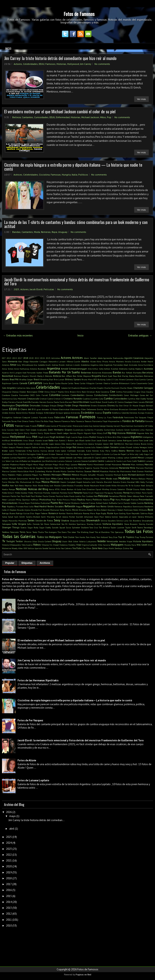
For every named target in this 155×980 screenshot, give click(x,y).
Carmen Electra (103, 383)
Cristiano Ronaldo (73, 399)
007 (4, 358)
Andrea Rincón (58, 365)
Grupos (69, 430)
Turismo (149, 537)
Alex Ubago (23, 361)
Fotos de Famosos (79, 14)
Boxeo (5, 379)
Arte (90, 369)
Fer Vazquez (141, 417)
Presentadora (146, 499)
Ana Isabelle (39, 365)
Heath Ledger (63, 433)
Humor (93, 437)
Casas (150, 383)
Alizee (93, 361)
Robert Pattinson (125, 510)
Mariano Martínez (144, 468)
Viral (79, 545)
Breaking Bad (47, 379)
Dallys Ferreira (9, 402)
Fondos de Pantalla (134, 421)
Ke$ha (115, 451)
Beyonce (87, 376)
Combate (65, 395)
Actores (18, 64)
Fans (109, 417)
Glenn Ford (25, 430)
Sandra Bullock (33, 517)
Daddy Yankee (147, 399)
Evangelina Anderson (12, 417)
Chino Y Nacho (57, 392)
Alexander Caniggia (38, 361)
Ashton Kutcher (111, 369)
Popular (10, 563)
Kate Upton (61, 451)
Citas (143, 392)
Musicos (55, 482)
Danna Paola (53, 402)
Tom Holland (102, 537)
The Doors (62, 532)
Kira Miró (18, 454)
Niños (114, 485)
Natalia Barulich (104, 482)
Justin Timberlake (17, 451)
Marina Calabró (9, 471)
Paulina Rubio (62, 496)
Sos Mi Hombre (69, 524)
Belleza (17, 117)
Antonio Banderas (38, 369)
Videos (37, 545)
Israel (45, 440)
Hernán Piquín (76, 433)
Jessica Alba (60, 444)
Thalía (41, 532)
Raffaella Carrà (116, 503)
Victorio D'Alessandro (11, 545)
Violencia (63, 545)
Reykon (13, 510)
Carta (133, 383)
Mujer (38, 482)
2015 (15, 358)
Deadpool (128, 402)
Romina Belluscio (74, 513)
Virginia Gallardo (89, 545)
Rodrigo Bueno (9, 513)
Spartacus (81, 524)
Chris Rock (81, 392)
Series (31, 520)
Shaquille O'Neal (78, 521)
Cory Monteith (20, 399)
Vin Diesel (54, 545)
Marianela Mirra (127, 468)
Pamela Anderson (51, 493)
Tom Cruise (69, 537)
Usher (76, 541)
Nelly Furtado (147, 482)
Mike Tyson (45, 479)
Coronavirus (7, 399)
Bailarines (97, 373)
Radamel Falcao (88, 503)
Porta (118, 500)
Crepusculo (33, 399)
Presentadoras (10, 503)
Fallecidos (60, 417)
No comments (102, 64)
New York (14, 485)
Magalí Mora (32, 464)
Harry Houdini (30, 433)
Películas (49, 289)
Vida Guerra (27, 545)
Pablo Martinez (35, 493)
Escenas (99, 413)
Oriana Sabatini (118, 489)
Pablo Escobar (21, 493)
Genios (96, 426)
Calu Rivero (120, 379)
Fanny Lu (102, 417)
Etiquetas (27, 563)
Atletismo (123, 369)
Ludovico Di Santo (113, 461)
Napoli (79, 482)
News (21, 485)
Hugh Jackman (57, 437)
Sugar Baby (33, 527)
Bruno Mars (87, 379)
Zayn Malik (108, 548)
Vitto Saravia (104, 545)
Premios (134, 500)
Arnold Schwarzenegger (74, 369)
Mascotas (104, 471)
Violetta (72, 545)
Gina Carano (8, 430)
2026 (9, 812)
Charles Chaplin (96, 388)
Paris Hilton (136, 493)
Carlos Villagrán (87, 383)
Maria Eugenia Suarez (89, 468)
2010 (9, 926)
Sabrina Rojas (147, 513)
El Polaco (54, 409)
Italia (74, 175)
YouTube (77, 548)
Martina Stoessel (84, 471)
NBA (137, 482)
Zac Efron (87, 548)
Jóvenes (80, 447)
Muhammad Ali (27, 482)
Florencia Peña (68, 421)
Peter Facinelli (146, 496)
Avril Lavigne (16, 373)
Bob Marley (123, 376)
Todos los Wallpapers (49, 537)
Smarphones (147, 521)
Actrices (18, 175)
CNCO (32, 395)
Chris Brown (70, 392)
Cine (113, 392)
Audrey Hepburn (136, 369)
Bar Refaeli (127, 373)
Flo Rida (44, 421)
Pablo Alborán (147, 489)
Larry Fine (32, 458)
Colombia (55, 395)
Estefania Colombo (120, 413)
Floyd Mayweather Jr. (112, 421)
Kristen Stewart (56, 454)
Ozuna (136, 489)
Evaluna (149, 413)
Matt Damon (138, 471)
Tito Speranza (117, 532)
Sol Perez (45, 524)
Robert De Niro (94, 510)
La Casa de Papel (118, 454)
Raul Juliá (29, 506)
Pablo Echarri (8, 493)
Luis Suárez (139, 461)
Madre (22, 464)
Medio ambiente (24, 475)
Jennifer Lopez (48, 444)
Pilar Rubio (57, 500)
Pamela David (66, 493)
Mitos (103, 117)
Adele (100, 358)
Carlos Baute (61, 383)
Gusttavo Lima (138, 430)
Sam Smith (19, 517)
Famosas (56, 175)
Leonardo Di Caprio (92, 458)
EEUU (42, 64)
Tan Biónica (104, 527)
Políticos (83, 175)
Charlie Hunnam (112, 388)
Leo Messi (78, 458)
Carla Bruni (49, 383)
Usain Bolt (67, 541)
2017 (20, 358)
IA (106, 437)
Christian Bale (93, 392)
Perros (123, 496)
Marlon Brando (53, 471)
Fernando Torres (9, 421)
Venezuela (112, 541)
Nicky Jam (49, 485)
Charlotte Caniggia (143, 388)
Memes (47, 475)
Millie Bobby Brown (73, 479)
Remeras (46, 232)
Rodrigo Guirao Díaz (25, 513)
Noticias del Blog (38, 489)
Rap (4, 506)
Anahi (48, 365)
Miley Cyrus (57, 478)
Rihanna (83, 510)
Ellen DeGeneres (89, 409)
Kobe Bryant (42, 454)
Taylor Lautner (117, 527)
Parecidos (118, 493)
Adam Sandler (90, 358)
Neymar (28, 485)
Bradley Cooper (26, 379)
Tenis (23, 532)
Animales (133, 365)
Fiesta (31, 421)
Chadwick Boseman (80, 388)
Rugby (104, 513)
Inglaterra (136, 437)
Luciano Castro (96, 461)
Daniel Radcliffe (24, 402)
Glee (17, 430)
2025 (17, 289)
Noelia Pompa (8, 489)
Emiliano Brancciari (119, 409)
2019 (9, 872)
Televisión (14, 532)
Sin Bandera (135, 521)
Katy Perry (105, 451)
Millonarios (88, 479)
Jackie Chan (91, 440)
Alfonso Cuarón (74, 361)
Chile (41, 392)
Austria (5, 373)
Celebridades (30, 64)
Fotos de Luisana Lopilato (33, 780)
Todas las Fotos (139, 531)
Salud (10, 517)
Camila (142, 379)
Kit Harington (29, 454)
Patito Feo (15, 496)
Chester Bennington (28, 392)
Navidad (131, 482)
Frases (26, 426)
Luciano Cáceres (81, 461)
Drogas (142, 405)
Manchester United (102, 464)
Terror (29, 532)
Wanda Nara (130, 545)
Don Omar (124, 405)
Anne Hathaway (22, 369)
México (75, 475)
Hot (35, 437)
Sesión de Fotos (44, 520)
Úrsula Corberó (45, 541)
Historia (121, 433)
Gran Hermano (56, 430)
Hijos (94, 433)
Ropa (54, 232)
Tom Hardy (91, 537)
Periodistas (114, 496)
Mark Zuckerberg (37, 471)
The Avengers (51, 532)
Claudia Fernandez (20, 395)
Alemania (13, 361)
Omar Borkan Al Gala (71, 489)
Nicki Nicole (38, 485)
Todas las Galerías (19, 536)
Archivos (45, 563)
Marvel (96, 471)
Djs (117, 405)
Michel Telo (34, 479)
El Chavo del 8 (26, 409)
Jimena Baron (140, 444)
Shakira (65, 520)
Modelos (124, 478)
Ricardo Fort (37, 510)
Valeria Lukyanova (88, 541)
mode (115, 479)
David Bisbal (95, 402)
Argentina (53, 368)
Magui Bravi (59, 464)
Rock (150, 510)
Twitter (19, 541)
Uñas (35, 541)
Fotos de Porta (27, 600)
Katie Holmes (92, 451)
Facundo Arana (46, 417)
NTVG (57, 489)
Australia (148, 369)
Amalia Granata (132, 361)
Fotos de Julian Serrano (32, 620)
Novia (51, 489)
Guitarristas (110, 430)
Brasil (37, 379)
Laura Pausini (52, 458)
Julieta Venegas (140, 447)
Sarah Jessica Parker (65, 517)
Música (46, 482)
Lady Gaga (144, 454)
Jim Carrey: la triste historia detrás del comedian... (37, 820)
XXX (25, 548)
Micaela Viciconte (105, 475)
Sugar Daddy (45, 527)
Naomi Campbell (68, 482)
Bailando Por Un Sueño (64, 372)
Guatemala (78, 430)
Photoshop (45, 499)
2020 (31, 358)
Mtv (17, 482)
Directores (102, 405)
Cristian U (58, 399)
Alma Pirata (102, 361)
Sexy (57, 520)
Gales (48, 426)
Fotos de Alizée (27, 760)
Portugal (126, 499)
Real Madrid (41, 506)
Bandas (16, 232)
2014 (9, 902)
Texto (35, 532)
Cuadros (86, 399)
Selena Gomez (111, 517)
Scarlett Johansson (84, 517)
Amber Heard (147, 361)
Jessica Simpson (95, 444)
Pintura (66, 500)
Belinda (49, 376)
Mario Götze (23, 471)
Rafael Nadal (102, 503)
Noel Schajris (147, 485)
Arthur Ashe (98, 369)
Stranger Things (11, 527)
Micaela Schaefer (88, 475)
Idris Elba (117, 437)
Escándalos (88, 413)
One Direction (88, 489)
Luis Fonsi (127, 461)
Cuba (101, 399)
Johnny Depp (45, 447)
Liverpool (149, 458)
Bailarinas (86, 372)
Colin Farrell (42, 395)
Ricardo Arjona (24, 510)
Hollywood (73, 64)
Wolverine (7, 548)
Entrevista (76, 413)
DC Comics (119, 402)
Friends (33, 426)
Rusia (110, 513)
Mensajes (57, 475)
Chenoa (15, 392)
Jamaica (112, 440)
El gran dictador (42, 409)
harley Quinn (17, 433)
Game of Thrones (58, 426)
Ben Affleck (67, 376)
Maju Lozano (71, 464)
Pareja (126, 493)
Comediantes (77, 395)
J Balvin (70, 440)
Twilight (10, 541)
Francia (19, 426)
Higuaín (87, 433)
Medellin (12, 475)
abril (12, 829)
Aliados (85, 361)
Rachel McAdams (72, 503)
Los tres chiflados (19, 461)
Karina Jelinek (47, 451)
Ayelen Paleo (42, 373)
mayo (13, 816)
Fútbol (41, 426)
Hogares (140, 433)
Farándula (118, 417)
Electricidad (64, 409)
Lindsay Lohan (123, 458)
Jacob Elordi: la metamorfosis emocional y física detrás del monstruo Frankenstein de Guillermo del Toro (77, 282)
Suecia (23, 527)
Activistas (56, 358)
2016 (9, 890)
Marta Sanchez (68, 471)
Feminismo (129, 417)
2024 (42, 358)
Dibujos (53, 405)
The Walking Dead (85, 532)
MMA (103, 479)
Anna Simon (8, 369)
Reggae (79, 506)
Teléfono (6, 532)
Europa (141, 413)
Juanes (88, 447)
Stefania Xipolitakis (113, 524)
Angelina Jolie (97, 365)
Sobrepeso (6, 524)
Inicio (8, 48)
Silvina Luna (122, 521)
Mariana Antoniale (109, 468)
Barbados (137, 373)
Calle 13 (110, 379)
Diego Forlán (64, 405)
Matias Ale (114, 471)
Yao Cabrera (66, 548)
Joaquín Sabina (31, 447)
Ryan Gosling (120, 513)
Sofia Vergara (19, 524)
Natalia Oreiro (120, 482)
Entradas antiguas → (140, 336)
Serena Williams (145, 517)
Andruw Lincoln (73, 365)
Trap (137, 537)
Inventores (17, 440)
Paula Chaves (49, 496)
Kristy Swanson (71, 454)
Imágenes (126, 437)
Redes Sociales (56, 506)
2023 (9, 849)
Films (37, 421)
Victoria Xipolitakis (143, 541)
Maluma (82, 464)
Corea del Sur (147, 395)
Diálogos (45, 405)
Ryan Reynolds (133, 513)
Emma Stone (15, 413)
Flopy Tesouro (55, 421)
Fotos (9, 425)
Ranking (149, 503)
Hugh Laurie (71, 437)
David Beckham (81, 402)
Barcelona (148, 372)
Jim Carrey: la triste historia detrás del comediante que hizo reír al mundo (60, 58)
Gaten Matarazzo (74, 426)
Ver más (141, 99)
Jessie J (106, 444)
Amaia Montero (116, 361)
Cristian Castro (46, 399)
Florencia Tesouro (84, 421)
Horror (29, 437)
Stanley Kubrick (94, 524)
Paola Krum (88, 493)
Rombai (62, 513)
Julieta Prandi (126, 447)
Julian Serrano (111, 447)
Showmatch (93, 520)
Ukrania (28, 541)
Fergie (150, 417)
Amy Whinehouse (25, 365)
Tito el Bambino (102, 532)
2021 (9, 861)
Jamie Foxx (138, 440)
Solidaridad (55, 524)
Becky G (41, 376)
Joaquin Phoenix (16, 447)
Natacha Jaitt (89, 482)
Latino (41, 457)
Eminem (133, 409)
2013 (9, 358)
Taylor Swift (131, 527)
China (47, 392)
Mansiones (116, 464)
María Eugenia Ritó (69, 468)
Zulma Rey (128, 548)
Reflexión (70, 506)
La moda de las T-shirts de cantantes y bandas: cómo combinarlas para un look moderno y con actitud (76, 224)
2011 (9, 920)
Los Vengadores (34, 461)
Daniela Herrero (39, 402)
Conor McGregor (131, 395)
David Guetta (108, 402)
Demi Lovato (139, 402)
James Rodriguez (124, 440)
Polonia (106, 500)
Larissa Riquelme (18, 458)
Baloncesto (107, 373)
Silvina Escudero (108, 521)
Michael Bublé (120, 475)
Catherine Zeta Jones (26, 388)
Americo (6, 365)
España (107, 413)
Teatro (140, 527)
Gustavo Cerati (123, 430)
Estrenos (133, 413)
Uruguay (63, 232)
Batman (18, 376)
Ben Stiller (78, 376)
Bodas (132, 376)
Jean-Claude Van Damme (14, 444)
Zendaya (118, 548)
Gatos (86, 426)
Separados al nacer (128, 517)
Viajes (129, 541)
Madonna (14, 464)
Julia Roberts (97, 447)
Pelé (96, 496)
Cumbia (108, 399)
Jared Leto (148, 440)
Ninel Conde (105, 485)
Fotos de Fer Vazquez (30, 720)
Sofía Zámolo (33, 524)
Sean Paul (99, 517)
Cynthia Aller (134, 399)
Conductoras (101, 395)
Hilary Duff (102, 433)
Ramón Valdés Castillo (134, 503)
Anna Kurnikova (146, 365)
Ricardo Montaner (51, 510)
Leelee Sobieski (66, 458)
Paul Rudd (25, 496)
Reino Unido (107, 506)
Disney (111, 405)
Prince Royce (24, 503)
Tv (4, 541)
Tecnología (148, 527)
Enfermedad (63, 117)
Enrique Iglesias (63, 413)
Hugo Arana (83, 437)
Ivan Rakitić (60, 440)
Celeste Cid (66, 388)
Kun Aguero (84, 454)
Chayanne (7, 392)
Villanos (45, 545)
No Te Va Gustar (133, 485)
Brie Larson (59, 379)
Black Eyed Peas (109, 376)
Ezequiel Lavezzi (30, 417)
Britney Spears (73, 379)
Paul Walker (36, 496)
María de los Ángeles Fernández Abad (41, 468)
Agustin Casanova (134, 358)
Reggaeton (89, 506)
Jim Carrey (86, 64)
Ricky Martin (66, 510)
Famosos (50, 64)
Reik (98, 506)
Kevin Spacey (142, 451)
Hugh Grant (44, 437)
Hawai (53, 433)
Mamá (90, 464)
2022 (37, 358)
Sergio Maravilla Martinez (14, 521)
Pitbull (73, 500)
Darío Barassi (66, 402)
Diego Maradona (81, 405)
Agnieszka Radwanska (113, 358)
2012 (9, 914)
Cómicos (89, 395)
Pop (109, 117)
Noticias (21, 489)
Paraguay (109, 493)
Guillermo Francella (94, 430)
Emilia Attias (103, 409)
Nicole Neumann (91, 485)
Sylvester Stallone (80, 527)
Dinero (94, 405)
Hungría (66, 175)
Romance (53, 513)
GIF (146, 426)
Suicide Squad (58, 527)
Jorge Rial (71, 447)
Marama (126, 464)
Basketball (8, 376)
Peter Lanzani (9, 500)
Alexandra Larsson (57, 361)
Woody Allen (17, 548)
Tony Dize (113, 537)
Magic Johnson (45, 464)
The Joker (72, 532)
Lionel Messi (137, 457)
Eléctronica (75, 409)
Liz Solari (6, 461)
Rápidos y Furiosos (15, 506)
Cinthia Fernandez (124, 392)
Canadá (23, 383)
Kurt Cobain (96, 454)
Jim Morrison (127, 444)
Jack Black (80, 440)
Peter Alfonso (133, 496)
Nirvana (121, 485)
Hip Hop (112, 433)
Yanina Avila (55, 548)
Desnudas (35, 405)
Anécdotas (85, 365)
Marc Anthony (137, 464)
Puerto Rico (57, 503)
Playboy (81, 499)
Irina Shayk (29, 440)
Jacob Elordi (36, 289)
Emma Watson (28, 413)
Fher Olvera (23, 421)
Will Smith (142, 545)
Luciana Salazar (65, 461)
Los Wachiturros (49, 461)
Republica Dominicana (133, 506)
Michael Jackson (90, 117)
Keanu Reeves (127, 451)
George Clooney (106, 426)
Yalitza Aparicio (35, 548)
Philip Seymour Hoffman (27, 500)
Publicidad (45, 503)
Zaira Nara (97, 548)
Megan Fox (37, 475)
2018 (26, 358)
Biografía (96, 376)
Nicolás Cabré (60, 485)
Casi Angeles (9, 388)
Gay (91, 426)
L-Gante (106, 454)
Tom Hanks (80, 537)
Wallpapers (117, 545)
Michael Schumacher (18, 479)
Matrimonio (126, 471)
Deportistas (22, 405)
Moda (37, 232)
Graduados (42, 430)
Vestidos (122, 541)
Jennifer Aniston (33, 444)
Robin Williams (140, 510)
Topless (130, 537)
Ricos (75, 510)
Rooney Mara (89, 513)
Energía (40, 413)
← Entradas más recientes (18, 336)
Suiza (68, 527)
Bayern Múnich (29, 376)
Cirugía (137, 392)
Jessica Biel (71, 444)
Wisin (150, 545)
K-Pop (29, 451)
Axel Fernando (29, 373)
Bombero (139, 376)
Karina (36, 451)
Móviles (11, 482)
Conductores (116, 395)
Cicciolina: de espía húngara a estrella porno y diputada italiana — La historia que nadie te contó (73, 167)
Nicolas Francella (75, 485)
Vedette (102, 541)
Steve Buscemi (131, 524)
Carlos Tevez (73, 383)
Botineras (149, 376)
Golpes (34, 430)
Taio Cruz (94, 527)
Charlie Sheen (126, 388)
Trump (142, 537)
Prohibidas (35, 503)
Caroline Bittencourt (120, 383)
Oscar (129, 489)
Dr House (134, 405)
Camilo (15, 383)
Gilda (151, 426)
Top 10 (122, 537)
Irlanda (38, 440)
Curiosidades (41, 117)
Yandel (45, 548)
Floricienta (97, 421)
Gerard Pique (119, 426)
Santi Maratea (48, 517)
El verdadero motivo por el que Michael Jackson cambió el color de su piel (60, 111)
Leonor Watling (108, 458)
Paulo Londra (75, 496)
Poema (89, 500)
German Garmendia (135, 426)
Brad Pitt (14, 379)
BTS (95, 379)
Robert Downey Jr (109, 510)
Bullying (102, 379)
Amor (13, 365)
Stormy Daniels (146, 524)
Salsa (5, 517)
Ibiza (110, 437)
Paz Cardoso (87, 496)
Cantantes (27, 117)
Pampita (78, 493)
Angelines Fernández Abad (116, 365)
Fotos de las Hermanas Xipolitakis (38, 680)
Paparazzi (99, 493)
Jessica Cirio (82, 444)
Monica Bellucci (138, 479)
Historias (61, 64)
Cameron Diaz (132, 379)
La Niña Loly (132, 454)
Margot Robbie (16, 468)
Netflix (6, 485)
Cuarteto (94, 399)
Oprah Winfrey (102, 489)
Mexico (67, 475)
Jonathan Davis (58, 447)
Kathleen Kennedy (76, 451)
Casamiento (142, 383)
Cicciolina (44, 175)
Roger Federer (41, 513)
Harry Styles (43, 433)
